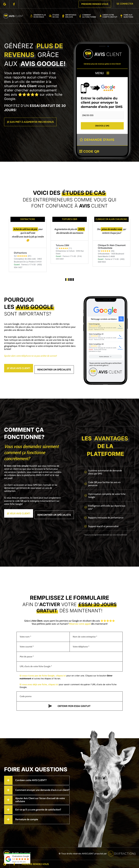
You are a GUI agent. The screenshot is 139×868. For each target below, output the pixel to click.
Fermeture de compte (27, 819)
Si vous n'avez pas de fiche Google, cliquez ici (43, 676)
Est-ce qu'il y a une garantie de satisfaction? (38, 809)
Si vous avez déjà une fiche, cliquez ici (39, 684)
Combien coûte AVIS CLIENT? (31, 780)
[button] (66, 280)
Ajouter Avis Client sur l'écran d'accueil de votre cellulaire (40, 800)
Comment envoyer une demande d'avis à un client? (42, 790)
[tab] (37, 780)
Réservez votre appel (80, 624)
